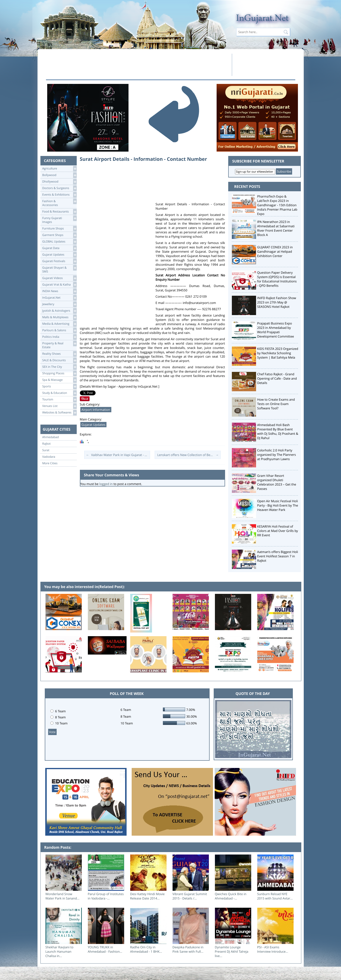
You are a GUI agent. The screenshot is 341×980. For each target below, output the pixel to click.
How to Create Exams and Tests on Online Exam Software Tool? (276, 404)
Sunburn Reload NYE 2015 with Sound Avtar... (275, 896)
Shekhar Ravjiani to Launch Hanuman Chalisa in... (60, 951)
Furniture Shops (59, 229)
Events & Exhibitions (59, 195)
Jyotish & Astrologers (59, 311)
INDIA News (59, 291)
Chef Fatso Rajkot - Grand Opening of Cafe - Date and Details (277, 378)
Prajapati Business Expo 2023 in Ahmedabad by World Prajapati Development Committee (276, 330)
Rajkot (47, 444)
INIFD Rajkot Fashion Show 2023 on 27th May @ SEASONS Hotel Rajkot (277, 302)
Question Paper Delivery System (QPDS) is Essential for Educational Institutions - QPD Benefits (277, 279)
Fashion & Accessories (59, 203)
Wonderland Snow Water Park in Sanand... (63, 896)
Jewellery (59, 304)
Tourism (59, 400)
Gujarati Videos (59, 278)
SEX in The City (59, 367)
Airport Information (96, 410)
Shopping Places (59, 373)
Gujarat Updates (59, 255)
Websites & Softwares (59, 413)
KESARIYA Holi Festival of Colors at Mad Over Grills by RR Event (278, 531)
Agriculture (59, 169)
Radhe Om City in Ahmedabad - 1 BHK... (146, 949)
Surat (46, 450)
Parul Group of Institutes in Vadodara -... (106, 896)
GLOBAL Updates (59, 242)
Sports (59, 387)
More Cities (50, 463)
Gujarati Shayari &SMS (59, 269)
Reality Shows (59, 354)
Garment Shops (59, 235)
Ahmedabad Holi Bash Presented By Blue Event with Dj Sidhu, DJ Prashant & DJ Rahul (278, 431)
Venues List (59, 406)
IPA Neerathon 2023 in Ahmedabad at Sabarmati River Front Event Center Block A (276, 228)
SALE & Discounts (59, 360)
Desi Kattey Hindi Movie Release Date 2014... (148, 896)
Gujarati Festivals (59, 261)
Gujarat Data (59, 248)
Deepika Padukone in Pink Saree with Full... (188, 949)
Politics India (59, 337)
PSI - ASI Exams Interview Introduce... (273, 949)
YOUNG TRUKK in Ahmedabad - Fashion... (105, 949)
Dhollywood (59, 182)
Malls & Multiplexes (59, 317)
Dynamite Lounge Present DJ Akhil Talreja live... (232, 951)
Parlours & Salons (59, 330)
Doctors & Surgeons (59, 188)
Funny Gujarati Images (59, 220)
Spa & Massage (59, 380)
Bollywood (59, 175)
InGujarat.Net (59, 298)
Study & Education (59, 393)
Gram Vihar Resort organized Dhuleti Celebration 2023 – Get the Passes (277, 482)
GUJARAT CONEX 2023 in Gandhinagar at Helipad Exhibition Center (275, 251)
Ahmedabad (51, 437)
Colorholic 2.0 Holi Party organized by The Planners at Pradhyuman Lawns (277, 455)
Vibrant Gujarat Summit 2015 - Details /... (190, 896)
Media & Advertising (59, 324)
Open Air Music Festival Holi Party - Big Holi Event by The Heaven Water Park (278, 505)
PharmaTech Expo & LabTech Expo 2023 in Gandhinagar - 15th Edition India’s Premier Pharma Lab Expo (277, 205)
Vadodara (49, 457)
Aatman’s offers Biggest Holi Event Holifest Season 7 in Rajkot (278, 556)
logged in (106, 484)
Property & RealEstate (59, 345)
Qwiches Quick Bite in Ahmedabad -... (231, 896)
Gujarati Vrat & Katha (59, 285)
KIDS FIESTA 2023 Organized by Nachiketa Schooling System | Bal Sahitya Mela (278, 353)
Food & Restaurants (59, 212)
